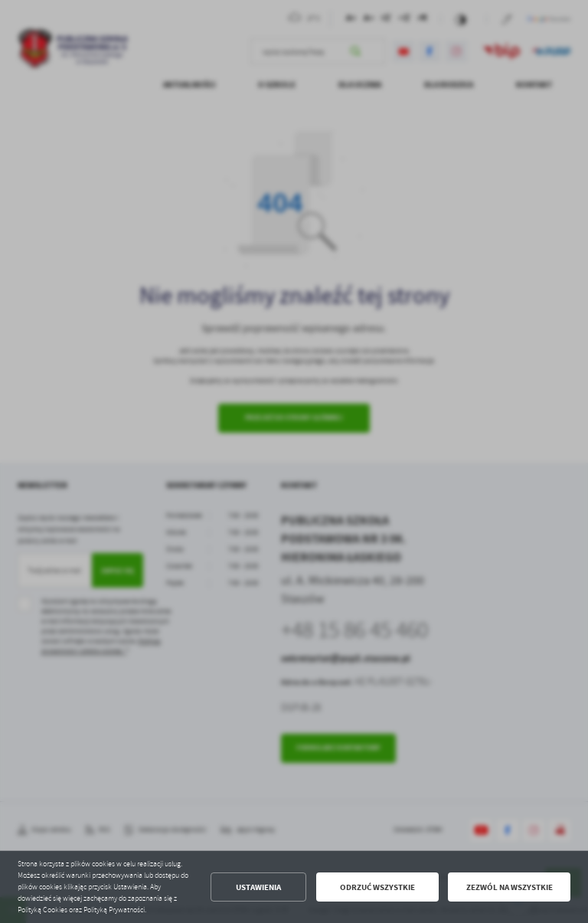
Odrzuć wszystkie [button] (377, 887)
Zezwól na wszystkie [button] (510, 887)
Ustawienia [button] (258, 887)
